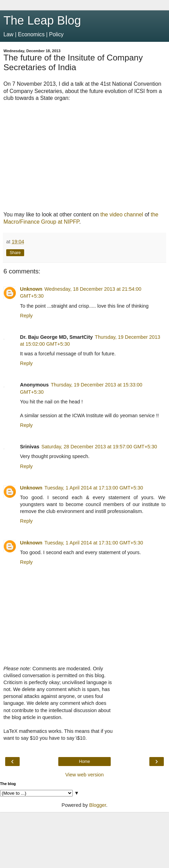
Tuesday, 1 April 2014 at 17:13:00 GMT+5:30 (94, 488)
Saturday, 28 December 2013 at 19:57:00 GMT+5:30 (99, 447)
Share (15, 253)
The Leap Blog (42, 20)
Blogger (98, 805)
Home (84, 762)
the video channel (122, 214)
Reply (26, 316)
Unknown (31, 289)
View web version (84, 775)
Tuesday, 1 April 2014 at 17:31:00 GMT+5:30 (94, 543)
